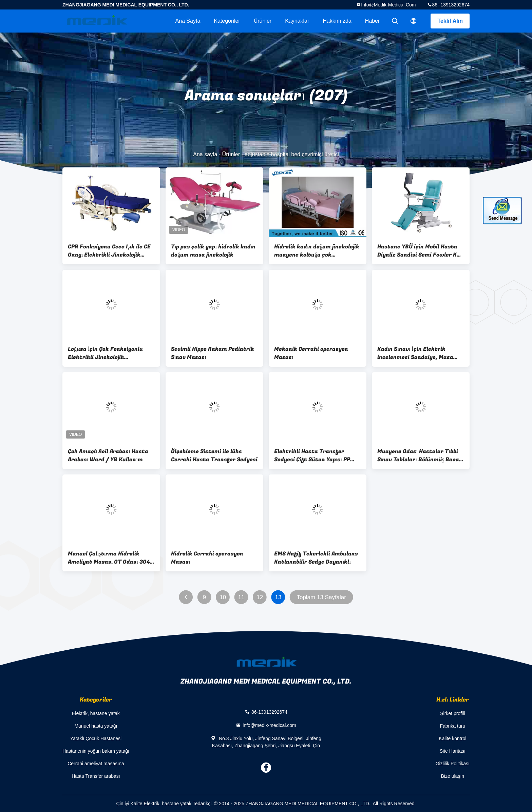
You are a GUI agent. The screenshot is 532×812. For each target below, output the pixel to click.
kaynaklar (297, 21)
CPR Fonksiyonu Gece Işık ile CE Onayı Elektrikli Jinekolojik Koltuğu (109, 251)
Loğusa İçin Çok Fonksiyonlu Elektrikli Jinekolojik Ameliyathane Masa (105, 353)
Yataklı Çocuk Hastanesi (96, 738)
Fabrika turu (452, 726)
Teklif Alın (450, 21)
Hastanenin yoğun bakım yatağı (96, 751)
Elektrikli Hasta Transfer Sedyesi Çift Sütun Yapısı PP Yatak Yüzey (312, 455)
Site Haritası (453, 751)
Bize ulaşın (453, 776)
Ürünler (263, 21)
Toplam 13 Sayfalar (321, 597)
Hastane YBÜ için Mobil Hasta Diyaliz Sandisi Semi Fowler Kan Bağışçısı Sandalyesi (420, 251)
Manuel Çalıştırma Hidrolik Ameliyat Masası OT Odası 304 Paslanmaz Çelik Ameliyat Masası (109, 558)
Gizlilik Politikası (453, 764)
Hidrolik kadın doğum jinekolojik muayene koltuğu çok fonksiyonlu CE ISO (317, 251)
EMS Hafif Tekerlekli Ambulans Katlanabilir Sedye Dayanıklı (316, 558)
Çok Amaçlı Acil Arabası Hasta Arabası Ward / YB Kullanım (108, 455)
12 (260, 597)
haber (373, 21)
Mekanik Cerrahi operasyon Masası (311, 353)
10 (223, 597)
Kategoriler (227, 21)
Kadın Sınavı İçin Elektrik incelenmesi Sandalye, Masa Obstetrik (415, 353)
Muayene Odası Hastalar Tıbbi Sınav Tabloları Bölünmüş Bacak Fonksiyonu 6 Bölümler (420, 455)
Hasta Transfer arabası (96, 776)
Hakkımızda (337, 21)
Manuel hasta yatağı (96, 726)
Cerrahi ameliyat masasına (96, 764)
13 (278, 597)
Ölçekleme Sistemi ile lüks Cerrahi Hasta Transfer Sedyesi (214, 455)
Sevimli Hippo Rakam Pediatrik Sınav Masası (213, 353)
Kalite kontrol (452, 738)
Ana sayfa (188, 21)
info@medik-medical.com (388, 5)
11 (241, 597)
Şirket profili (452, 713)
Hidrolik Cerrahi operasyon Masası (207, 558)
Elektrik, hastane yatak (96, 713)
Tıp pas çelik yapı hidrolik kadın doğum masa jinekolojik (213, 251)
